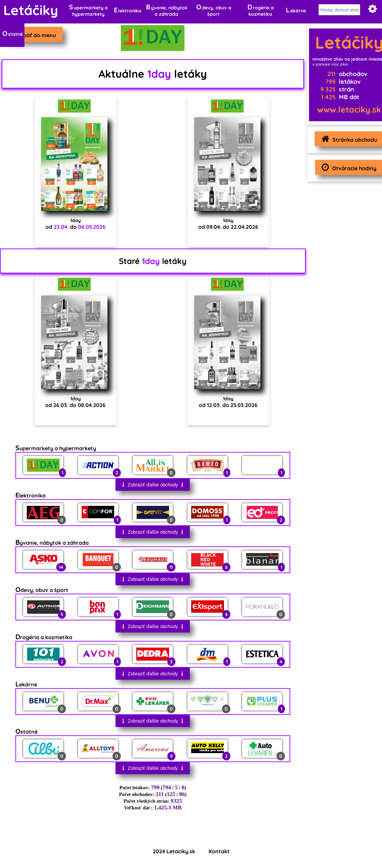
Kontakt (219, 851)
